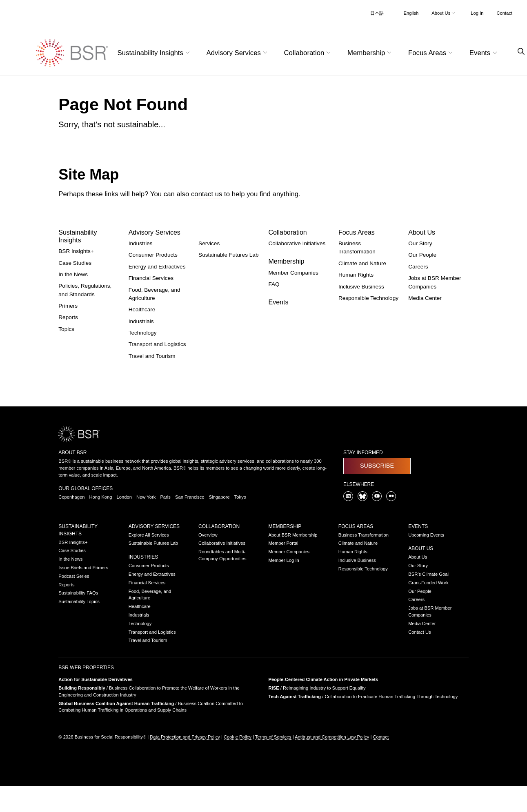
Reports (68, 317)
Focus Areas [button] (431, 53)
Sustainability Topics (79, 601)
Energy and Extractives (157, 267)
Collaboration (287, 232)
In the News (73, 274)
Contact (504, 13)
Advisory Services (155, 232)
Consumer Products (153, 255)
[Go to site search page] (518, 52)
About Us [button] (444, 13)
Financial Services (151, 278)
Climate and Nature (362, 263)
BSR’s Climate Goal (428, 574)
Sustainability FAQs (78, 593)
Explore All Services (149, 535)
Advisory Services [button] (238, 53)
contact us (207, 194)
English (411, 13)
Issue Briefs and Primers (83, 568)
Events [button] (485, 53)
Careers (418, 267)
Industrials (141, 321)
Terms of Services (273, 737)
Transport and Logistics (157, 344)
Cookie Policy (238, 737)
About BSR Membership (293, 535)
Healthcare (142, 309)
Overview (208, 535)
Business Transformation (364, 535)
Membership (286, 261)
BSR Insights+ (76, 251)
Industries (141, 243)
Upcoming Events (426, 535)
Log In (477, 13)
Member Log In (284, 560)
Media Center (425, 298)
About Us (422, 232)
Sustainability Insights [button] (155, 53)
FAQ (274, 284)
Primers (68, 306)
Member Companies (293, 273)
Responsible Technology (368, 298)
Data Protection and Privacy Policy (185, 737)
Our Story (420, 243)
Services (209, 243)
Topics (66, 329)
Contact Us (419, 632)
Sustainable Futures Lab (228, 255)
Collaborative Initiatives (297, 243)
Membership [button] (370, 53)
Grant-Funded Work (428, 583)
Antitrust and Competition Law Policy (332, 737)
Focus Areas (357, 232)
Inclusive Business (361, 287)
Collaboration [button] (308, 53)
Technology (143, 333)
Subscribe (377, 466)
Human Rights (356, 275)
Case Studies (75, 263)
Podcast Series (74, 576)
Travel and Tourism (152, 356)
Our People (422, 255)
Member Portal (283, 543)
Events (278, 302)
